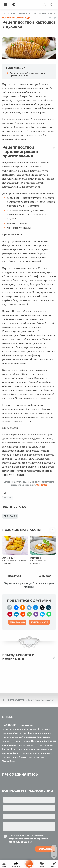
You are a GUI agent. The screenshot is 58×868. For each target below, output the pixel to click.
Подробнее (9, 761)
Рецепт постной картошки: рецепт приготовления (30, 74)
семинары (10, 745)
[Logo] (29, 4)
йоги (15, 753)
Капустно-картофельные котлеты (39, 561)
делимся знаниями (37, 737)
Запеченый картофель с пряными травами (15, 561)
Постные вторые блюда (16, 18)
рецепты (8, 498)
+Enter (42, 485)
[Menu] (6, 4)
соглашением (34, 836)
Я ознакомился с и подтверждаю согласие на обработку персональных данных (28, 839)
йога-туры (50, 741)
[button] (47, 532)
